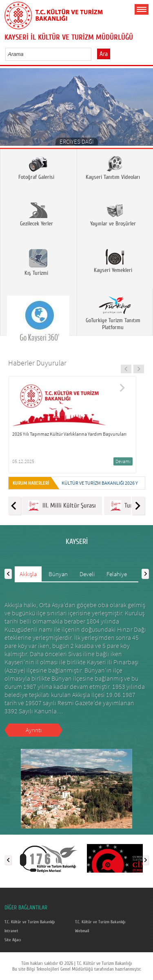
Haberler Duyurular (37, 363)
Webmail (82, 931)
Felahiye (117, 574)
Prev (9, 110)
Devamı (123, 461)
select (94, 54)
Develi (87, 574)
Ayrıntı (34, 730)
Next (144, 110)
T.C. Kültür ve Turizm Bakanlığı (30, 922)
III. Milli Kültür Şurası (62, 506)
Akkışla (28, 574)
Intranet (11, 931)
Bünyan (58, 574)
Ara (104, 54)
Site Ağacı (13, 940)
